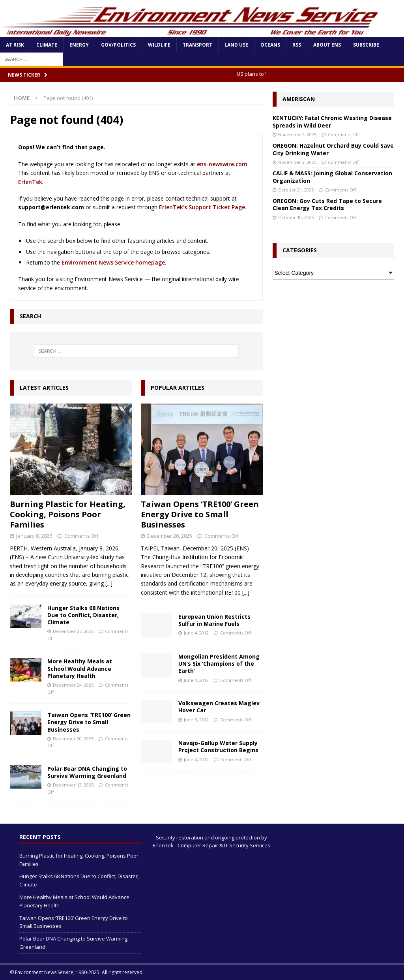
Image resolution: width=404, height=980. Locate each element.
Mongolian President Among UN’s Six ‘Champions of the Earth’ (219, 664)
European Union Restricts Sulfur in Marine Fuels (214, 620)
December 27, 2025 (73, 631)
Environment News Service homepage (113, 262)
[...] (109, 583)
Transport (197, 45)
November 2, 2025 (297, 134)
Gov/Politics (118, 45)
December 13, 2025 (73, 785)
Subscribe (366, 45)
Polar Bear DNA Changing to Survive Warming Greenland (87, 772)
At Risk (15, 45)
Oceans (270, 45)
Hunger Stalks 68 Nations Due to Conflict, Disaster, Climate (83, 615)
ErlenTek (30, 182)
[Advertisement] (333, 339)
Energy (79, 45)
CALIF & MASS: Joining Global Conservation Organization (332, 177)
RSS (297, 45)
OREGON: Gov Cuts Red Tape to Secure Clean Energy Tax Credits (327, 204)
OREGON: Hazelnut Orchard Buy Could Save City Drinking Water (333, 149)
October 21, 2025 (296, 190)
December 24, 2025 (73, 685)
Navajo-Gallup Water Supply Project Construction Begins (218, 746)
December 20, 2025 (73, 739)
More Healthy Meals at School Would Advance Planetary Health (80, 668)
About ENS (327, 45)
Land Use (236, 45)
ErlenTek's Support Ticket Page (202, 207)
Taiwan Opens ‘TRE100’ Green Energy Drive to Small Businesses (89, 722)
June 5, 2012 (196, 720)
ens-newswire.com (222, 164)
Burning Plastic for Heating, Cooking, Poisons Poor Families (68, 514)
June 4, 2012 (196, 633)
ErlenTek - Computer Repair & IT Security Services (211, 845)
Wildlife (159, 45)
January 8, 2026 (34, 536)
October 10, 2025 (296, 217)
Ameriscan (299, 99)
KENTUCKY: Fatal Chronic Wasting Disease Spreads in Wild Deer (332, 121)
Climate (47, 45)
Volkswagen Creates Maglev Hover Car (219, 707)
